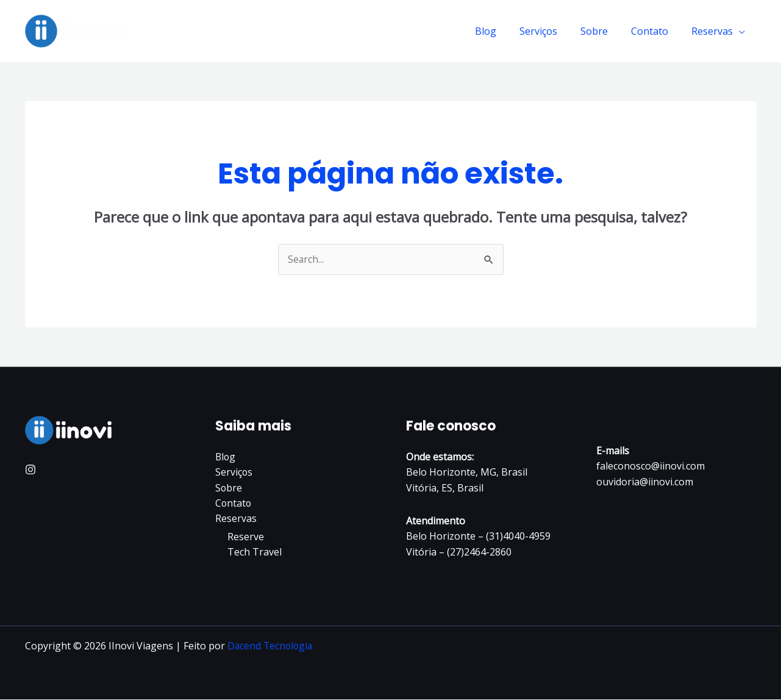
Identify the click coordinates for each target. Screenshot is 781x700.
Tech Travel (255, 553)
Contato (655, 31)
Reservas (714, 31)
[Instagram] (30, 470)
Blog (502, 31)
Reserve (246, 537)
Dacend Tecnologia (271, 646)
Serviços (551, 31)
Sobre (603, 31)
